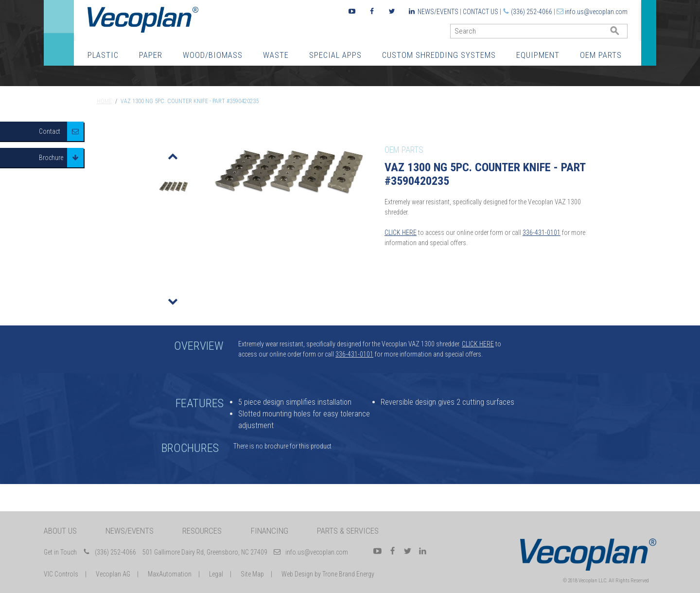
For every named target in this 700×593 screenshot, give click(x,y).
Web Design (297, 574)
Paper (151, 55)
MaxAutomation (170, 574)
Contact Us (481, 12)
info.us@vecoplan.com (596, 12)
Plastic (103, 55)
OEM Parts (601, 55)
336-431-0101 (542, 233)
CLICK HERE (401, 233)
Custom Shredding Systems (439, 55)
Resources (202, 531)
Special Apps (335, 55)
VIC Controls (61, 574)
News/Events (438, 12)
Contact (50, 131)
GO (624, 33)
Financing (270, 531)
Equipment (538, 55)
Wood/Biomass (213, 55)
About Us (60, 531)
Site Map (252, 574)
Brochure (51, 158)
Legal (216, 574)
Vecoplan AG (113, 574)
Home (104, 101)
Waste (276, 55)
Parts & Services (348, 531)
